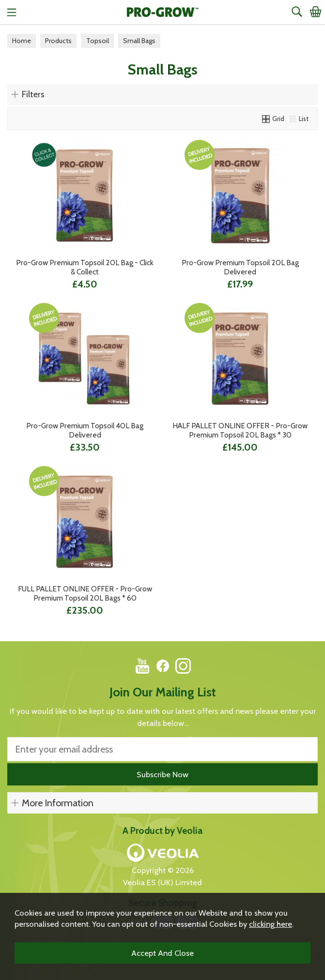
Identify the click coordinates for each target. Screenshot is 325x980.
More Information (58, 803)
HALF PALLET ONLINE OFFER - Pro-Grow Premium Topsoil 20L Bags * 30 (240, 430)
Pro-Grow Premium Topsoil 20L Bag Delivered (240, 267)
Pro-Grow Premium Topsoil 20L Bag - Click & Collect (85, 267)
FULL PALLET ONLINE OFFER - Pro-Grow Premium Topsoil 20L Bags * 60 (85, 593)
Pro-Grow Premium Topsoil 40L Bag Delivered (85, 430)
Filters (33, 94)
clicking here (271, 924)
